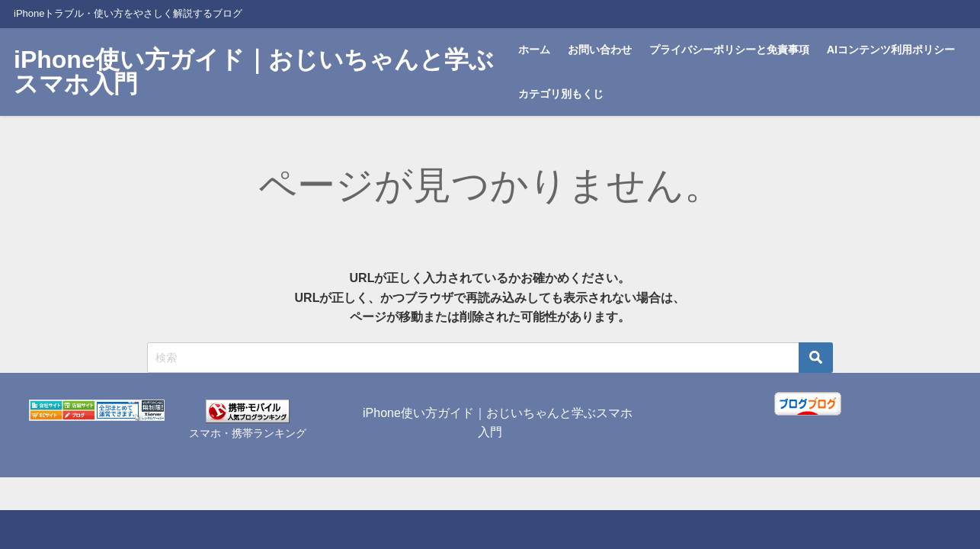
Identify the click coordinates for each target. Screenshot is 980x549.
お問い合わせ (600, 50)
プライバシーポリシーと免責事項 (729, 50)
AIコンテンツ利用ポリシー (891, 50)
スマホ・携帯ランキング (248, 433)
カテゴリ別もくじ (561, 94)
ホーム (534, 50)
